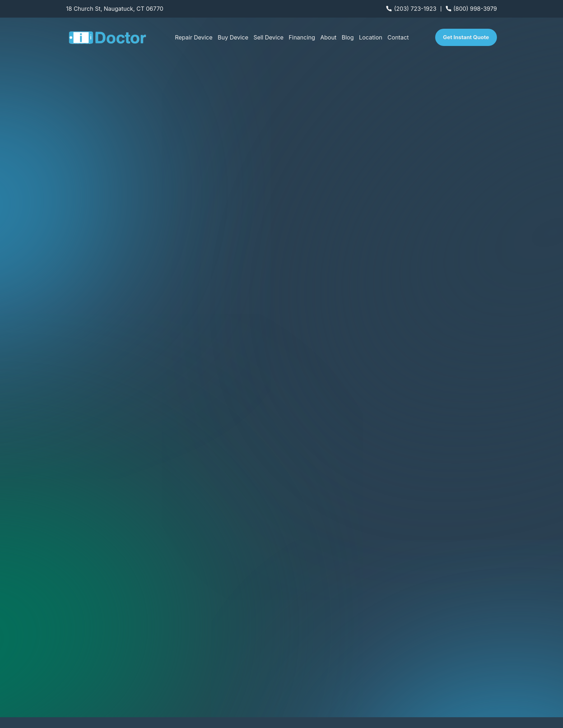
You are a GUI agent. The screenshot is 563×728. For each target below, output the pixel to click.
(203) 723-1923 (415, 9)
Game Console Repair (430, 651)
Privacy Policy (487, 712)
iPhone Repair (300, 616)
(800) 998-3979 (475, 9)
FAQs (289, 669)
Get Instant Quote (466, 37)
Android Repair (302, 633)
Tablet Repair (299, 651)
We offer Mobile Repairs (94, 630)
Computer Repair (424, 616)
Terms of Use (520, 712)
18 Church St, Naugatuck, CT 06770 (115, 9)
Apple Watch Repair (427, 633)
